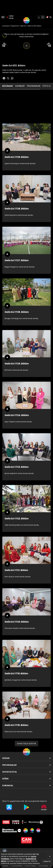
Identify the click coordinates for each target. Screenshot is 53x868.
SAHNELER (20, 86)
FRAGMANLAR (34, 86)
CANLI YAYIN (10, 17)
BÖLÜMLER (8, 86)
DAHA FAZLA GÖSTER (26, 744)
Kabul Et (47, 861)
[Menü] (3, 17)
